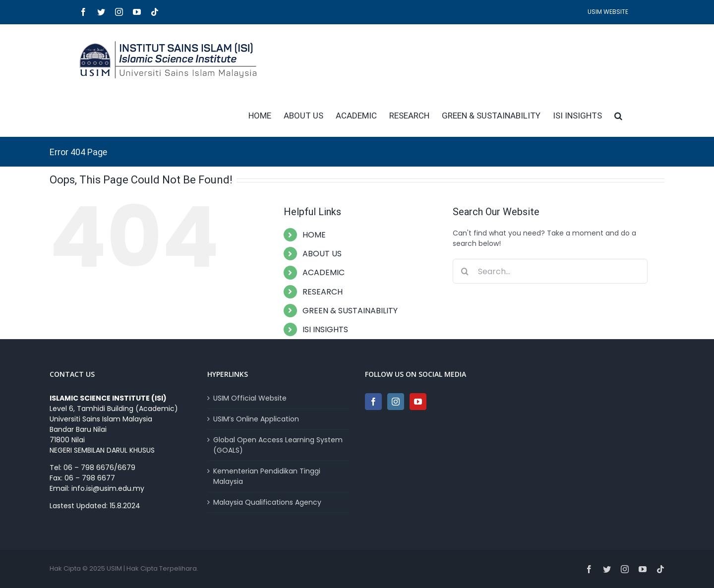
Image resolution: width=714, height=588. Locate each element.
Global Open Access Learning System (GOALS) (278, 445)
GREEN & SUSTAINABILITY (350, 311)
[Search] (465, 271)
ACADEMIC (324, 272)
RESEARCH (323, 292)
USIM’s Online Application (256, 419)
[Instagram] (396, 402)
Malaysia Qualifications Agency (267, 502)
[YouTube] (418, 402)
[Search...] (550, 271)
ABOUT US (322, 254)
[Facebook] (373, 402)
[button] (618, 116)
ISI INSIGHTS (325, 329)
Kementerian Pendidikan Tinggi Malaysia (267, 476)
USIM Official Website (250, 398)
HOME (314, 235)
